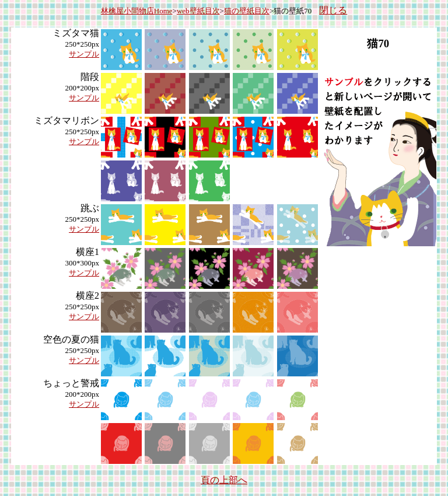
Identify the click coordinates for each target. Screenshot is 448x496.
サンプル (84, 54)
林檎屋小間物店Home (137, 11)
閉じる (333, 10)
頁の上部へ (224, 480)
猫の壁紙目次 (247, 11)
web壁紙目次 (198, 11)
